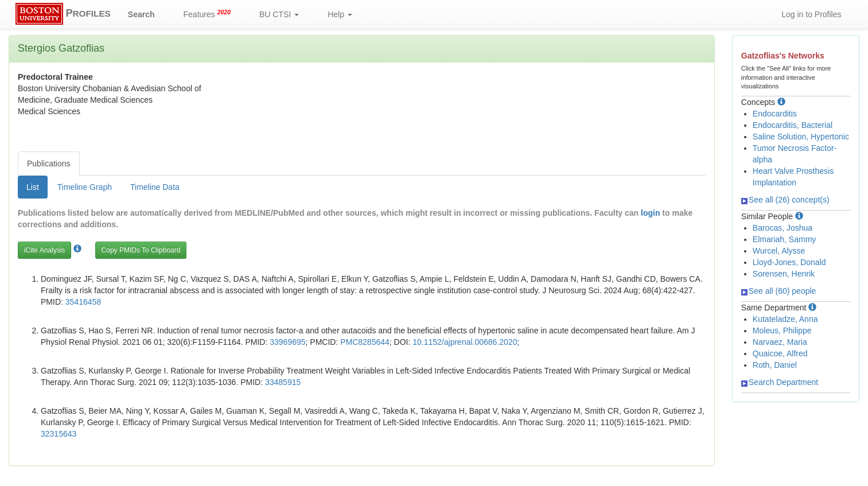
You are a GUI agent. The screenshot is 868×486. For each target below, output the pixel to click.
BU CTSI (279, 14)
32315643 (59, 434)
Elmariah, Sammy (784, 239)
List (33, 187)
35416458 (83, 302)
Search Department (780, 382)
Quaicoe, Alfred (780, 353)
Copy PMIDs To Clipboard (141, 250)
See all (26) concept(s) (785, 200)
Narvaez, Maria (780, 342)
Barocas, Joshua (783, 228)
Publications (49, 164)
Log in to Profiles (811, 14)
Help (340, 14)
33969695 (287, 342)
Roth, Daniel (775, 365)
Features (207, 14)
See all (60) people (779, 291)
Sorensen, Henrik (784, 274)
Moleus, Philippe (782, 331)
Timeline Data (155, 187)
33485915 (283, 382)
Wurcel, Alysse (779, 251)
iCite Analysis (44, 250)
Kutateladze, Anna (785, 319)
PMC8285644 (365, 342)
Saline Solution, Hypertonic (801, 137)
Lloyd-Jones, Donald (789, 262)
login (650, 213)
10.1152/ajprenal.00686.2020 (465, 342)
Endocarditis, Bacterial (793, 125)
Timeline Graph (85, 187)
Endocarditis (775, 114)
